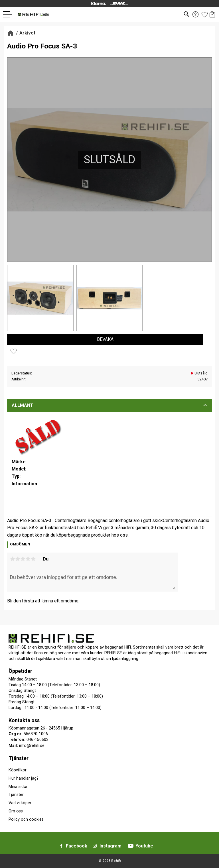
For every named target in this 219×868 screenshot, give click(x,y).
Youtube (144, 846)
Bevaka (105, 339)
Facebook (77, 846)
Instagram (110, 846)
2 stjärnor (18, 559)
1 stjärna (13, 559)
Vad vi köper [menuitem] (20, 803)
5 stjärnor (33, 559)
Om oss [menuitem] (16, 811)
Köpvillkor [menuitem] (18, 770)
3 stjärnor (23, 559)
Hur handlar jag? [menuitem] (24, 778)
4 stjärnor (28, 559)
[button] (10, 14)
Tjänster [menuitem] (19, 758)
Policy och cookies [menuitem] (26, 819)
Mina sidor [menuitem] (18, 787)
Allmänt (23, 405)
